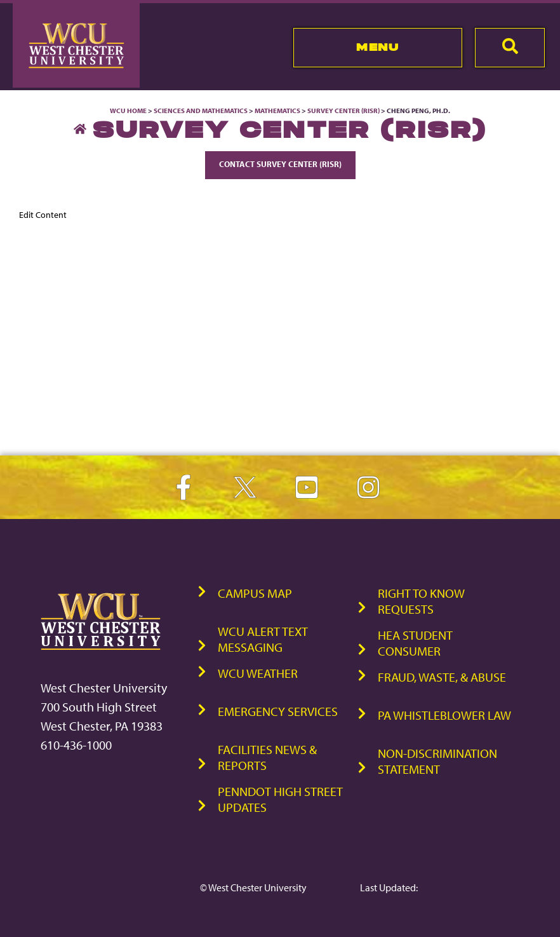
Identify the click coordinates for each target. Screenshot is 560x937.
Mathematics (277, 111)
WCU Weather (258, 673)
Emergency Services (278, 711)
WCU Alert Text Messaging (263, 639)
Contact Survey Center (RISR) (280, 164)
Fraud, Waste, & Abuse (442, 677)
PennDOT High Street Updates (280, 799)
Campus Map (255, 593)
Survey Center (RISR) (343, 111)
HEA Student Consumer (415, 643)
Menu (377, 47)
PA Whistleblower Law (444, 715)
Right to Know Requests (421, 601)
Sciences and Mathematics (201, 111)
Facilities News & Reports (267, 757)
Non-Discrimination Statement (437, 761)
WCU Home (128, 111)
